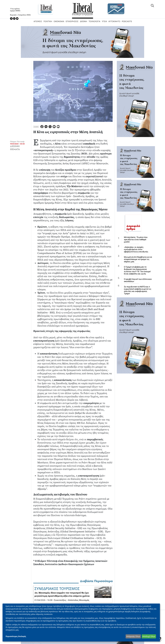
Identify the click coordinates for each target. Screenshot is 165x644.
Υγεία (104, 21)
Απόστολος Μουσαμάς (79, 600)
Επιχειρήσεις (72, 21)
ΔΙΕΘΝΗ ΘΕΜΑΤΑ (15, 148)
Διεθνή (84, 21)
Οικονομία (59, 21)
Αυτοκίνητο (114, 21)
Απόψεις (38, 21)
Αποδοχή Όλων (149, 636)
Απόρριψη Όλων (133, 636)
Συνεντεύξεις (60, 600)
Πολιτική (48, 21)
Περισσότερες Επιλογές (16, 636)
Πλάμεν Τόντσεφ (17, 142)
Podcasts (127, 21)
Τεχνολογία (94, 21)
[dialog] (81, 622)
